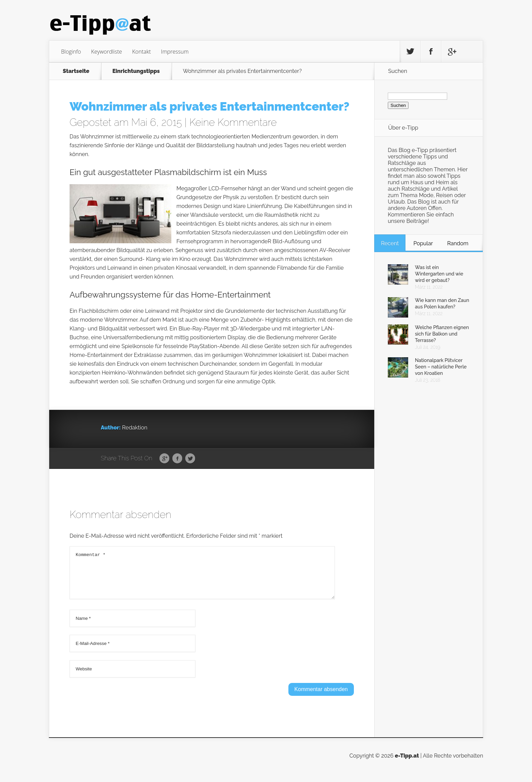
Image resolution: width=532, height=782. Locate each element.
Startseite (76, 71)
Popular (423, 243)
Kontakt (142, 52)
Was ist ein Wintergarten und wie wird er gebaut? (439, 274)
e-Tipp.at (407, 764)
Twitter (190, 459)
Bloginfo (71, 52)
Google (164, 459)
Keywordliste (107, 52)
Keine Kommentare (233, 122)
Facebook (177, 459)
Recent (390, 243)
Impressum (175, 52)
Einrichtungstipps (136, 71)
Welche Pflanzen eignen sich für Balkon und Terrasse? (442, 334)
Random (458, 243)
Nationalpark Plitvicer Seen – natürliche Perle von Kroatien (441, 367)
